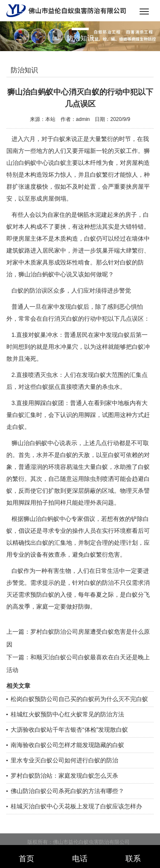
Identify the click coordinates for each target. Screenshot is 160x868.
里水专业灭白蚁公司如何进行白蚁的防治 (64, 760)
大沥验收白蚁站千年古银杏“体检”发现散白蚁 (69, 730)
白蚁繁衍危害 (102, 555)
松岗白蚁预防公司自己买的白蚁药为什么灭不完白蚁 (79, 699)
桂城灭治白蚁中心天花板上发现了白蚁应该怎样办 (76, 806)
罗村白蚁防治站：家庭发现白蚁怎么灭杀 (64, 776)
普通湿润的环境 (39, 467)
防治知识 (24, 70)
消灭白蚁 (66, 319)
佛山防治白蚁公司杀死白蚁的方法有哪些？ (67, 791)
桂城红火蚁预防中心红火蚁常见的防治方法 (67, 714)
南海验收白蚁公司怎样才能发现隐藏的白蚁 (67, 745)
